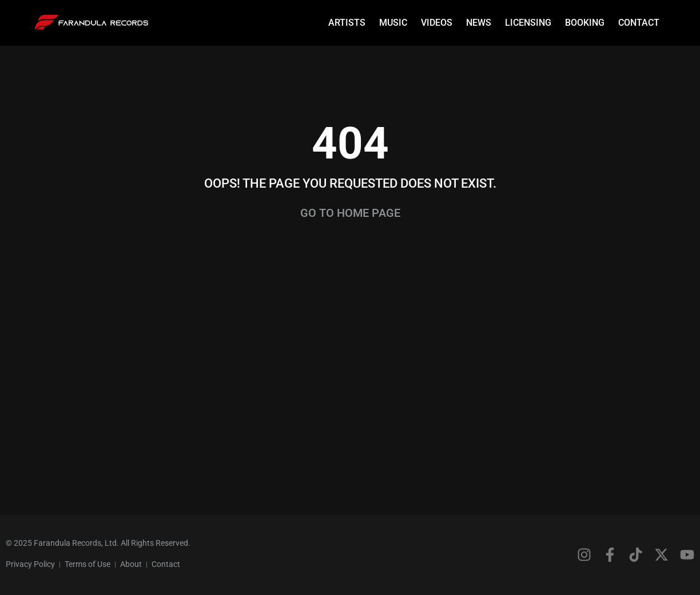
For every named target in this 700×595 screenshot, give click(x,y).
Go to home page (350, 213)
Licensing (528, 23)
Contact (639, 23)
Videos (437, 23)
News (479, 23)
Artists (347, 23)
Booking (585, 23)
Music (393, 23)
